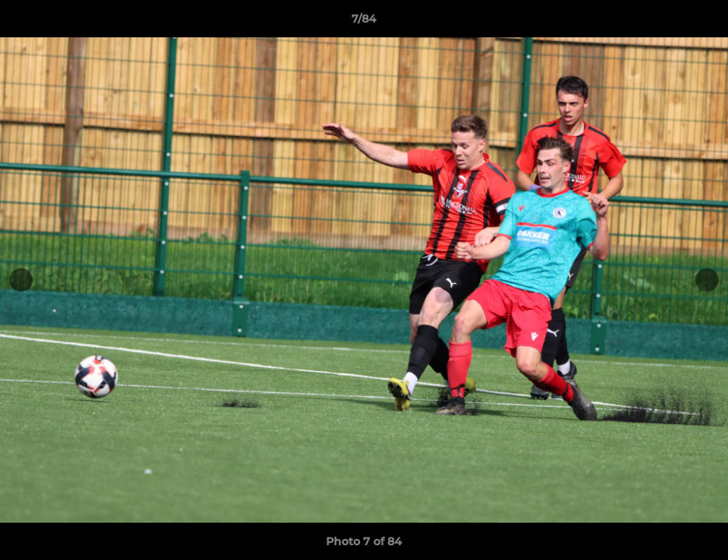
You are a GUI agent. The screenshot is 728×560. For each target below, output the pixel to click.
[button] (700, 23)
